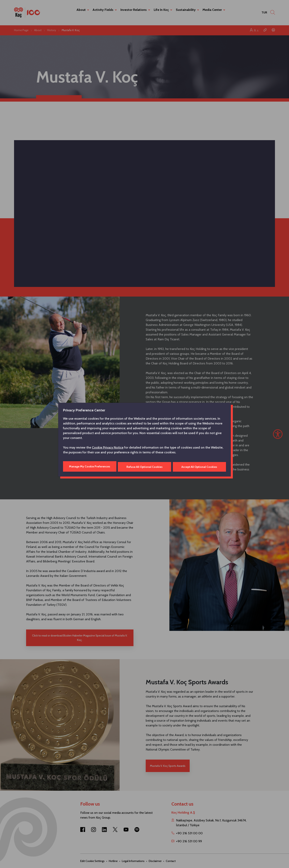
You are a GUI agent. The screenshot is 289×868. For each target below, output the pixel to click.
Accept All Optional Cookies (199, 466)
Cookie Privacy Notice (108, 448)
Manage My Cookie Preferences (89, 466)
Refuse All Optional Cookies (144, 466)
